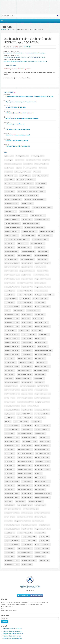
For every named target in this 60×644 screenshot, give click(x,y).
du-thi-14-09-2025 (44, 525)
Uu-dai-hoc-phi (8, 378)
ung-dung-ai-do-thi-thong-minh (12, 509)
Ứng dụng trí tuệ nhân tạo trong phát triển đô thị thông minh (21, 102)
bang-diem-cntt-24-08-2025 (11, 525)
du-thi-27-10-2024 (9, 461)
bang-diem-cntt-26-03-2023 (11, 335)
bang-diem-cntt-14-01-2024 (42, 398)
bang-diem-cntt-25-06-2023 (42, 354)
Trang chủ (4, 30)
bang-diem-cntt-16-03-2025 (42, 485)
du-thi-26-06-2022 (40, 283)
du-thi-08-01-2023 (37, 319)
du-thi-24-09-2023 (9, 374)
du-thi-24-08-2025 (37, 521)
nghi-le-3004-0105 (40, 338)
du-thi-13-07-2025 (26, 513)
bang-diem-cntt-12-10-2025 (24, 533)
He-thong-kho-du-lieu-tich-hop (42, 493)
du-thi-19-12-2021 (9, 247)
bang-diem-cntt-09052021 (28, 235)
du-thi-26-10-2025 (40, 533)
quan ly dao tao (8, 168)
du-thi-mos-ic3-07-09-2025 (29, 525)
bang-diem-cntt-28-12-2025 (42, 549)
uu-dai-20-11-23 (39, 382)
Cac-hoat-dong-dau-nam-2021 (31, 223)
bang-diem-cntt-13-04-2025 (11, 493)
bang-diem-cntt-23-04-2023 (11, 342)
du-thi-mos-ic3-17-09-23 (24, 370)
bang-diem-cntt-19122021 (11, 251)
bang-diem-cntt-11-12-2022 (11, 315)
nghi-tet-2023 (25, 319)
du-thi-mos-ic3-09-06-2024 (11, 430)
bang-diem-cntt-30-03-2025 (24, 489)
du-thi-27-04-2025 (26, 493)
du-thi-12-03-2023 (26, 327)
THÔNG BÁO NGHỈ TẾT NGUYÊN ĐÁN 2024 (17, 141)
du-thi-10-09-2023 (9, 370)
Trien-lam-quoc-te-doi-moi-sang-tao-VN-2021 (15, 216)
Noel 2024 (38, 473)
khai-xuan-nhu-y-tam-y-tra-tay (12, 223)
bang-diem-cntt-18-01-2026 (24, 553)
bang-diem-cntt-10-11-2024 (42, 465)
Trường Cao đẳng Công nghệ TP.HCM (12, 636)
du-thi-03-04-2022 (40, 267)
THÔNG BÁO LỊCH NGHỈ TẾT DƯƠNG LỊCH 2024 (18, 146)
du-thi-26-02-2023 (26, 323)
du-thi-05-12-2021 (9, 243)
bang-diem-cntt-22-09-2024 (42, 454)
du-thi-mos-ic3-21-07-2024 (29, 438)
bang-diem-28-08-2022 (10, 299)
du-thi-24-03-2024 (26, 410)
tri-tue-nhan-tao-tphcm (10, 176)
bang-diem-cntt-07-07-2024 (11, 438)
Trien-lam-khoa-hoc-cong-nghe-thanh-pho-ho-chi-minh (31, 192)
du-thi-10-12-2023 (26, 390)
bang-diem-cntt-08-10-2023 (23, 378)
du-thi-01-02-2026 (9, 557)
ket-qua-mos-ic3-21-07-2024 (11, 442)
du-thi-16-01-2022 (9, 255)
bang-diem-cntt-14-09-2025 (11, 529)
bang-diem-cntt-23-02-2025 (42, 481)
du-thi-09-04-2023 (43, 335)
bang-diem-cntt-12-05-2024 (11, 426)
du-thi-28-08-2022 (9, 192)
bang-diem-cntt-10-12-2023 (11, 394)
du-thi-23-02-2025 (26, 481)
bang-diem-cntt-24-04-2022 (40, 275)
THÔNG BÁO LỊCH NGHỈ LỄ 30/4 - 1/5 (15, 124)
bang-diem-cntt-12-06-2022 (24, 283)
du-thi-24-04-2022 (42, 271)
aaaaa (18, 168)
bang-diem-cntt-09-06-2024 (42, 430)
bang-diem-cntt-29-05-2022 (42, 279)
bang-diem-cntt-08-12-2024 (24, 473)
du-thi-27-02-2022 (42, 259)
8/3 (23, 406)
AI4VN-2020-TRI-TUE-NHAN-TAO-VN (41, 208)
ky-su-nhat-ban (8, 156)
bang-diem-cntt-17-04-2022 (11, 275)
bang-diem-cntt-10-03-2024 (11, 410)
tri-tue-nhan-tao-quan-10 (33, 160)
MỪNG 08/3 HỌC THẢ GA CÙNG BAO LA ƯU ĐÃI (18, 135)
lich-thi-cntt (42, 168)
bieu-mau (7, 311)
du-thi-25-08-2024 (26, 446)
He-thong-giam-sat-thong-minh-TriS (44, 295)
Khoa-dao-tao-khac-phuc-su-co (12, 164)
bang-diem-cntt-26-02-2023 (11, 327)
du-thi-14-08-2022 (9, 295)
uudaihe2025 (8, 501)
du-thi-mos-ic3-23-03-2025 (24, 485)
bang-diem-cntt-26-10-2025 (28, 537)
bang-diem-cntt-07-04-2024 (24, 418)
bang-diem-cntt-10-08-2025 (22, 521)
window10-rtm (27, 164)
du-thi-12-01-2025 (40, 477)
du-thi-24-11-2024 (27, 47)
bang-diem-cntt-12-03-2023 (42, 327)
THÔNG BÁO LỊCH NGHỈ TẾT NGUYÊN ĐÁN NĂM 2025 (20, 113)
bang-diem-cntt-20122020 (26, 212)
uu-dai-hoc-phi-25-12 (40, 390)
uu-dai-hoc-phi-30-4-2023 (28, 335)
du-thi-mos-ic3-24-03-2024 (42, 410)
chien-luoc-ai (8, 521)
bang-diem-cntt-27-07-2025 (24, 517)
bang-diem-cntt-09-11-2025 (11, 541)
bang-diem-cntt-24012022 (27, 259)
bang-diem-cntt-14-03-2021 (11, 231)
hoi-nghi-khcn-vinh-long (41, 164)
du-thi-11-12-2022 (18, 311)
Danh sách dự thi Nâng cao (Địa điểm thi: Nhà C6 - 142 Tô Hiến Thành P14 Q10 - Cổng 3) (25, 61)
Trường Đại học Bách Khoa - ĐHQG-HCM (12, 629)
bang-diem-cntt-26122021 (28, 251)
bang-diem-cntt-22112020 (11, 204)
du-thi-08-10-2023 (40, 374)
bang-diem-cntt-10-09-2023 (40, 370)
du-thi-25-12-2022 (26, 315)
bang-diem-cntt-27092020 (36, 188)
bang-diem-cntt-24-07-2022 (24, 291)
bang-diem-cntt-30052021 (45, 235)
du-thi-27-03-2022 (26, 267)
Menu (2, 21)
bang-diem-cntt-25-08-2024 (42, 446)
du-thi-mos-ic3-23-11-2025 (29, 541)
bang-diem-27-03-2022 (10, 271)
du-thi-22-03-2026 (40, 557)
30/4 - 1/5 (7, 422)
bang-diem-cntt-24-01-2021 (41, 219)
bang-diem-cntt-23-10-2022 (11, 307)
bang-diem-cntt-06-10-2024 (24, 458)
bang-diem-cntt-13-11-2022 (42, 307)
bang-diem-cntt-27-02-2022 (11, 263)
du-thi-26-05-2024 (26, 426)
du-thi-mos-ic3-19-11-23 (10, 386)
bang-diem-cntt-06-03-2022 (42, 263)
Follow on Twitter (24, 595)
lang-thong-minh (9, 414)
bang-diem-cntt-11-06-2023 (11, 354)
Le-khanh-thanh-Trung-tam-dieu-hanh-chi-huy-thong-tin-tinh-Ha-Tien (21, 196)
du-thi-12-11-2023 (26, 382)
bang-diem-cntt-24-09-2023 (24, 374)
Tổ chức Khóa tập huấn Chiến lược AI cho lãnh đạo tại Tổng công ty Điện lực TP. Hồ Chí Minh (29, 96)
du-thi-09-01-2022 (43, 251)
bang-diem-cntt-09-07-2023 (24, 358)
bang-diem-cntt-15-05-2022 (11, 279)
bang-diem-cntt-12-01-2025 (11, 481)
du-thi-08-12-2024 (9, 473)
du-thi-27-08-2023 (26, 366)
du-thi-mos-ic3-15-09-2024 (24, 450)
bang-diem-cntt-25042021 (11, 235)
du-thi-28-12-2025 (9, 549)
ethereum (36, 172)
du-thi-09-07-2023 (9, 358)
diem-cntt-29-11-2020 (27, 204)
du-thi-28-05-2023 (42, 346)
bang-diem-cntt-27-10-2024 (42, 461)
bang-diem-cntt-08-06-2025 (24, 505)
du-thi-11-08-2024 (45, 442)
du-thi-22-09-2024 (9, 454)
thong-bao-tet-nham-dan (10, 259)
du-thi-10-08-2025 (40, 517)
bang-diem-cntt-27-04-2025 (11, 497)
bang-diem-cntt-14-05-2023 (11, 346)
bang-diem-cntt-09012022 (24, 255)
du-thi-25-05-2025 (20, 501)
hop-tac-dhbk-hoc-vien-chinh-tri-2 (13, 227)
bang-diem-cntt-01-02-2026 (24, 557)
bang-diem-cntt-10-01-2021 (37, 216)
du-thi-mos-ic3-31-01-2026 (42, 553)
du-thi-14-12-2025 (26, 545)
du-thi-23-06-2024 (9, 434)
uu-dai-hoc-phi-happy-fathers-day (43, 350)
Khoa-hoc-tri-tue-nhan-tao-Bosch (12, 200)
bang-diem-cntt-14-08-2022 (24, 295)
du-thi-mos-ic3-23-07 (10, 362)
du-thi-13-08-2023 (41, 362)
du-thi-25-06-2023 (26, 354)
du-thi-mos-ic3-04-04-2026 (29, 561)
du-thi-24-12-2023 (26, 394)
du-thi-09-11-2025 (44, 537)
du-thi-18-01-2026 (9, 553)
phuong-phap (8, 160)
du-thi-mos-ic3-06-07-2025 (11, 513)
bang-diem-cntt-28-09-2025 (42, 529)
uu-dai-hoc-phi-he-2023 (28, 346)
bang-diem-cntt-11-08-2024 (11, 446)
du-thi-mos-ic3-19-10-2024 (42, 458)
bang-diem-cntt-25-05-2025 (35, 501)
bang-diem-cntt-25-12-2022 (11, 319)
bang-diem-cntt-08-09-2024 (42, 450)
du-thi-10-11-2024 (9, 465)
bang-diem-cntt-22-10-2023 (11, 382)
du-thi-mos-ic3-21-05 (40, 342)
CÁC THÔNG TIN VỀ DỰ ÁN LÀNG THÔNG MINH (18, 130)
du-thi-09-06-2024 (26, 430)
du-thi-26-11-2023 (43, 386)
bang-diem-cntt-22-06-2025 (30, 509)
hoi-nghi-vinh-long (24, 176)
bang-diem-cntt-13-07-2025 (42, 513)
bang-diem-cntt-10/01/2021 (11, 219)
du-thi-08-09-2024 (9, 450)
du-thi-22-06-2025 (40, 505)
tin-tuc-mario (8, 172)
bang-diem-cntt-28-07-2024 (29, 442)
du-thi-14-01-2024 (9, 398)
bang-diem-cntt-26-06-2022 (11, 287)
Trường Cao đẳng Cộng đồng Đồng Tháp (12, 639)
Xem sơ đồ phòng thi (11, 65)
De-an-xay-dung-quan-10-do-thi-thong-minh (15, 188)
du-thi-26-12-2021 (39, 247)
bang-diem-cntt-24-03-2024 (42, 414)
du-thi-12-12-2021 (22, 243)
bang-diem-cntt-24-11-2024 (24, 469)
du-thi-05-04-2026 (44, 561)
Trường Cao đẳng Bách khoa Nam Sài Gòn (13, 634)
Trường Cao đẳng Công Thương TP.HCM (12, 631)
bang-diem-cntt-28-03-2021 (29, 231)
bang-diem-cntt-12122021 (24, 247)
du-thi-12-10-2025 (9, 533)
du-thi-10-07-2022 (26, 287)
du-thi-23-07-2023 (40, 358)
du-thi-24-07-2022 (9, 291)
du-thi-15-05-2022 (40, 184)
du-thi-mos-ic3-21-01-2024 (24, 398)
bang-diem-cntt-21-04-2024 (20, 422)
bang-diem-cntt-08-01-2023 (11, 323)
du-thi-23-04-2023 (26, 338)
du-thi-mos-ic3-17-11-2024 (24, 465)
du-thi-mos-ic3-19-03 (10, 331)
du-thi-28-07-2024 (44, 438)
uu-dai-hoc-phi (26, 275)
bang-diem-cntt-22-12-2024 (24, 477)
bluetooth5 (46, 160)
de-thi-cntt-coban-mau (41, 291)
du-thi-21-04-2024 (40, 418)
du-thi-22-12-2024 (9, 477)
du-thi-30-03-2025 (9, 489)
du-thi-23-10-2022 (40, 303)
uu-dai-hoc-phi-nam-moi (33, 311)
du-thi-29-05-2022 (26, 279)
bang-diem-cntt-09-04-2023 (11, 338)
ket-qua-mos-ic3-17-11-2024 (42, 469)
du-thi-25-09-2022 (9, 303)
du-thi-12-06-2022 (9, 283)
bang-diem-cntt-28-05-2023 (11, 350)
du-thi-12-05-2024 (36, 422)
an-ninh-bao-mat (39, 315)
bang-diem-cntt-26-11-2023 (11, 390)
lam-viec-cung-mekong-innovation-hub (34, 227)
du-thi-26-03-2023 (23, 331)
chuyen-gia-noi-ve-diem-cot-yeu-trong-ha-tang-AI (16, 239)
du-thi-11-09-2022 (24, 299)
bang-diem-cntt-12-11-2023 (27, 386)
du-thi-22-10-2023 (38, 378)
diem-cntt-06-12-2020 (10, 212)
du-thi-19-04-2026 (26, 565)
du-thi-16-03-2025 (9, 485)
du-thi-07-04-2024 (9, 418)
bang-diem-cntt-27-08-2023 (42, 366)
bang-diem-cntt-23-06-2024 (24, 434)
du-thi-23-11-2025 (44, 541)
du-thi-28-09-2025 (26, 529)
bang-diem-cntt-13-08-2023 (11, 366)
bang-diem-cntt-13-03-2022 (11, 267)
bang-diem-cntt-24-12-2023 (42, 394)
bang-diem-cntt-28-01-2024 (11, 406)
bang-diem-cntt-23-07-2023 (26, 362)
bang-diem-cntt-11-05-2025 (42, 497)
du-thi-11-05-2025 (26, 497)
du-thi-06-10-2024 (9, 458)
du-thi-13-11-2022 (26, 307)
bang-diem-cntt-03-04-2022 (27, 271)
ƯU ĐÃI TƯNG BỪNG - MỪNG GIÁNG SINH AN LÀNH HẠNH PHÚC (22, 118)
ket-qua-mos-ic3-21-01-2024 (25, 402)
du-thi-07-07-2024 (40, 434)
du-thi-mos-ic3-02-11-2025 (11, 537)
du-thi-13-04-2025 (40, 489)
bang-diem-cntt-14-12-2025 (42, 545)
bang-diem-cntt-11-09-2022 (40, 299)
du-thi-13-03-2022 (26, 263)
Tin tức (9, 30)
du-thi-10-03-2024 (33, 406)
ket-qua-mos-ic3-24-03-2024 (24, 414)
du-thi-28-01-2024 (9, 402)
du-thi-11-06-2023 (26, 350)
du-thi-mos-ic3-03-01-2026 (24, 549)
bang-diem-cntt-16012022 (41, 255)
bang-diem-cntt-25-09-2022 (24, 303)
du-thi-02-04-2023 (37, 331)
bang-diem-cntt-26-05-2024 (42, 426)
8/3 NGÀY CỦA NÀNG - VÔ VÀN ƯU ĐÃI (16, 107)
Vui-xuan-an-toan (26, 219)
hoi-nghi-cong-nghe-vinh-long (22, 172)
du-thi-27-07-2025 (9, 517)
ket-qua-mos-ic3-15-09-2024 (25, 454)
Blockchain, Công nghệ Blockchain (25, 180)
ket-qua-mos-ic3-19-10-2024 (25, 461)
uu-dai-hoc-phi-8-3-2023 (41, 323)
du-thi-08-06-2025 (9, 505)
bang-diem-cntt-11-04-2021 (46, 231)
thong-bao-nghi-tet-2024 (42, 402)
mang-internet (19, 160)
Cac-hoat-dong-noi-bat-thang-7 (40, 239)
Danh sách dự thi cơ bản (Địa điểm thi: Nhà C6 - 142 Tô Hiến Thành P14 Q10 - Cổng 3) (25, 53)
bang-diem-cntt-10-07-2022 (42, 287)
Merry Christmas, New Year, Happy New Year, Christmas (18, 184)
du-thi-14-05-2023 (26, 342)
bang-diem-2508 (9, 180)
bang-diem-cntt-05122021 (37, 243)
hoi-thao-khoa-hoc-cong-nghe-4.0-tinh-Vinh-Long (16, 208)
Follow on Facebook (37, 595)
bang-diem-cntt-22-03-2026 (11, 561)
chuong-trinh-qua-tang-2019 (40, 176)
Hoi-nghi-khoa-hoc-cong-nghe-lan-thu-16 (35, 200)
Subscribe (5, 622)
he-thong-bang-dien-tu (22, 156)
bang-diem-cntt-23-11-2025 (11, 545)
